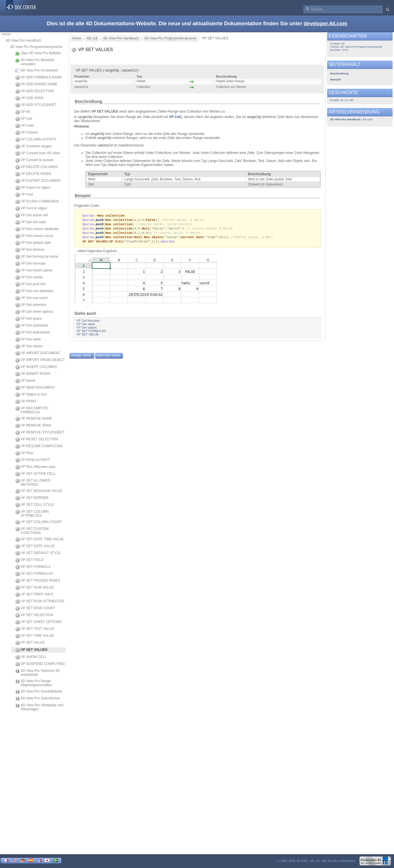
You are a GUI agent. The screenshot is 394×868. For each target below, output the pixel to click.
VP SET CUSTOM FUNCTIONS (32, 531)
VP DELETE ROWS (33, 174)
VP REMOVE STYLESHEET (40, 433)
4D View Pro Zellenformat (38, 699)
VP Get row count (31, 298)
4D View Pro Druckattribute (39, 692)
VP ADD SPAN (29, 98)
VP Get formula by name (37, 257)
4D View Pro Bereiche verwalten (35, 62)
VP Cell (24, 119)
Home (6, 34)
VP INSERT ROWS (33, 374)
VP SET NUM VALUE (34, 588)
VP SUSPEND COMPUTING (40, 664)
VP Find (24, 195)
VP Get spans (29, 319)
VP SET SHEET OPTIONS (38, 622)
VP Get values (29, 346)
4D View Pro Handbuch (24, 40)
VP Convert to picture (34, 160)
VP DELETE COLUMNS (36, 167)
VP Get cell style (31, 222)
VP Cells (25, 126)
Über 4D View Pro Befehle (38, 53)
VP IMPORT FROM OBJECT (40, 360)
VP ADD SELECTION (34, 91)
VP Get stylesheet (32, 326)
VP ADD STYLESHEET (36, 105)
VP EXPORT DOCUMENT (38, 181)
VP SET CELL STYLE (35, 505)
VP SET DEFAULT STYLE (38, 553)
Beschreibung (88, 101)
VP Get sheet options (34, 312)
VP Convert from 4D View (37, 153)
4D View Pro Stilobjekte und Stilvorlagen (39, 707)
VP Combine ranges (33, 146)
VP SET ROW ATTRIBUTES (40, 601)
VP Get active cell (32, 215)
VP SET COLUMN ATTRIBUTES (32, 514)
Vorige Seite (81, 357)
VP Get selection (31, 305)
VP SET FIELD (29, 560)
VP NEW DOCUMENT (35, 388)
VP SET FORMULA (33, 567)
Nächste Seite (108, 357)
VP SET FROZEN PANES (38, 581)
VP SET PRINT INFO (34, 595)
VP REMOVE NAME (34, 419)
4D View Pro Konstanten (37, 71)
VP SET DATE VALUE (35, 546)
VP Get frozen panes (34, 271)
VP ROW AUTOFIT (33, 460)
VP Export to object (33, 188)
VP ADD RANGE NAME (36, 84)
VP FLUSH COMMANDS (37, 202)
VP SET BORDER (32, 498)
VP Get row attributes (34, 291)
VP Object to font (31, 395)
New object (154, 239)
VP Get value (28, 340)
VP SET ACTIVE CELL (35, 474)
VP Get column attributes (37, 229)
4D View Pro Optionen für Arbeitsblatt (37, 673)
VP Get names (29, 277)
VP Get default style (33, 243)
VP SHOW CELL (31, 657)
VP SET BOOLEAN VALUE (39, 491)
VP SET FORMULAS (34, 574)
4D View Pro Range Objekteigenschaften (34, 683)
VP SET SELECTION (34, 615)
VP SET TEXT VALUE (35, 629)
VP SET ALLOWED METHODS (33, 483)
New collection (111, 216)
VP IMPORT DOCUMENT (38, 353)
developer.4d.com (325, 24)
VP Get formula (30, 250)
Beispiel (83, 196)
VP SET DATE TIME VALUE (39, 539)
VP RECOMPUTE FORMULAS (32, 410)
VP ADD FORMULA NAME (38, 78)
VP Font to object (31, 209)
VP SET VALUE (30, 643)
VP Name (25, 381)
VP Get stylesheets (33, 333)
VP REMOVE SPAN (33, 426)
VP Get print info (31, 284)
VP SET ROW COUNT (35, 608)
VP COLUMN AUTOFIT (36, 140)
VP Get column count (34, 236)
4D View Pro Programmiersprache (36, 47)
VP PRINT (26, 402)
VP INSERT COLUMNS (36, 367)
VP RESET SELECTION (37, 439)
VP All (23, 112)
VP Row (24, 453)
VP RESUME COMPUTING (39, 446)
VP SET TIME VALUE (35, 636)
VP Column (27, 133)
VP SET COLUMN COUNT (39, 522)
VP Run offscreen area (35, 467)
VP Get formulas (31, 264)
